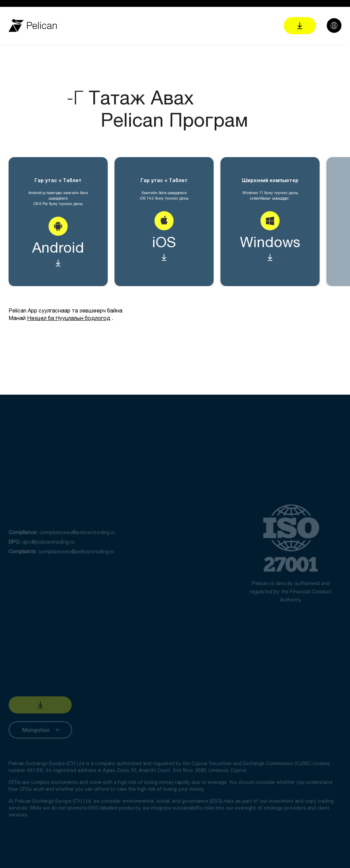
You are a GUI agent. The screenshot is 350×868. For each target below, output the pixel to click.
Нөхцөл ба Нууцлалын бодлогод (69, 318)
